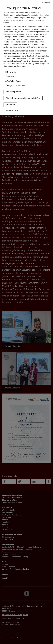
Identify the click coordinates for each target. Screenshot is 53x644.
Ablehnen (10, 105)
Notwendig (10, 72)
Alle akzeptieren (13, 92)
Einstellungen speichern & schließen (23, 98)
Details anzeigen (13, 110)
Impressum (46, 3)
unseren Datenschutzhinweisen (35, 47)
